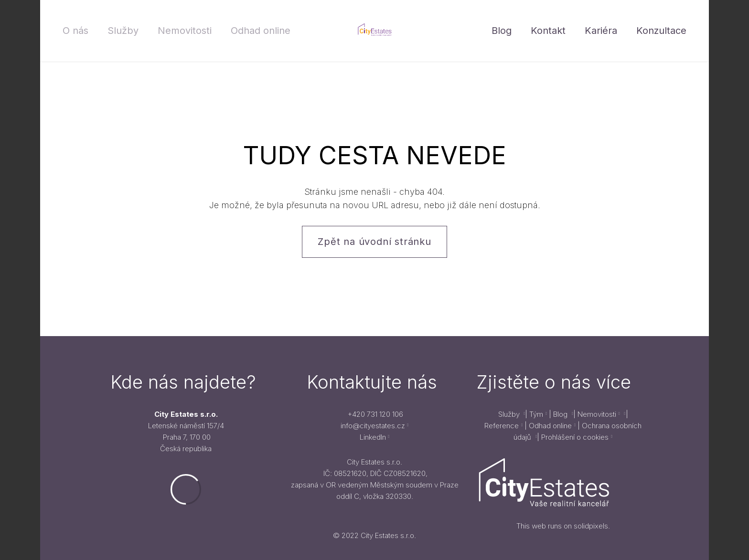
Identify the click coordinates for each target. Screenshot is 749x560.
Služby (510, 414)
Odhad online (550, 426)
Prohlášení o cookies (575, 437)
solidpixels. (592, 526)
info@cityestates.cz (373, 426)
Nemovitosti (596, 414)
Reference (502, 426)
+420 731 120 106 (375, 414)
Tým (536, 414)
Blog (561, 414)
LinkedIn (373, 437)
